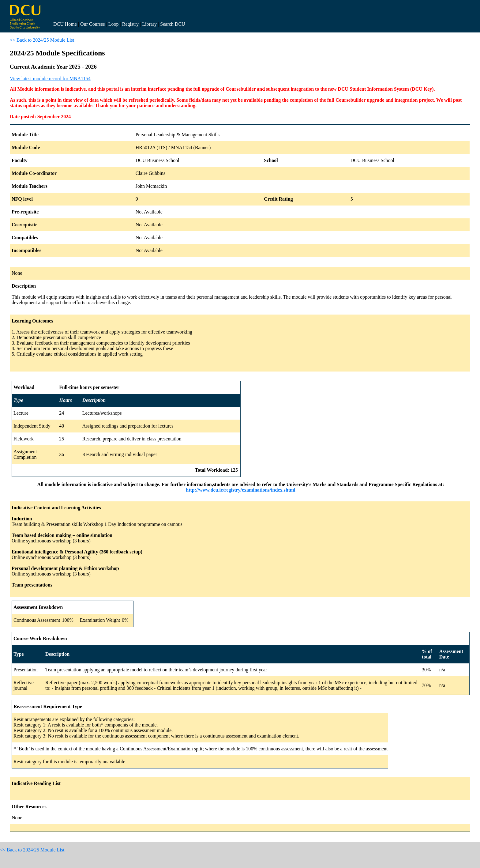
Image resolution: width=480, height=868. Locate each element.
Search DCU (172, 24)
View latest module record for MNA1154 (50, 79)
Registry (130, 24)
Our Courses (92, 24)
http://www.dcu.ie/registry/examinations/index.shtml (241, 490)
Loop (114, 24)
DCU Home (65, 24)
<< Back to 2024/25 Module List (42, 40)
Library (149, 24)
